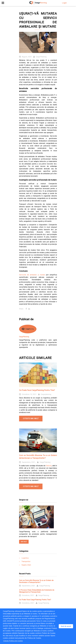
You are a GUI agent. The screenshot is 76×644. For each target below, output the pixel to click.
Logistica (25, 558)
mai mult (24, 542)
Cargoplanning (46, 394)
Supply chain (26, 565)
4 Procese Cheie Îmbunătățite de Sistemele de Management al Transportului (37, 591)
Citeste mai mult (31, 419)
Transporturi (26, 561)
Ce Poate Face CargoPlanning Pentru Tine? (37, 390)
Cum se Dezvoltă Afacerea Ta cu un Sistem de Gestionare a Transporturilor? (36, 581)
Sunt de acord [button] (66, 626)
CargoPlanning (41, 57)
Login (64, 3)
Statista (49, 466)
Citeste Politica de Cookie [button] (13, 641)
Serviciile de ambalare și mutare (32, 275)
